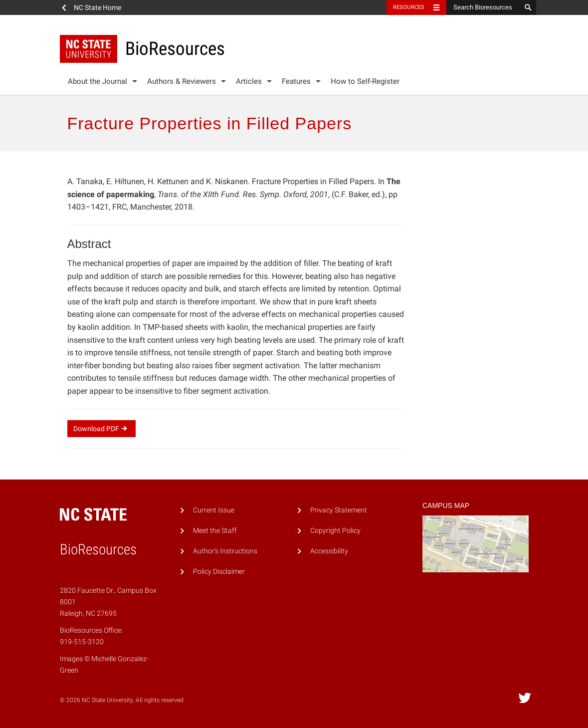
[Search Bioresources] (484, 7)
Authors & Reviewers (182, 81)
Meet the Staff (215, 531)
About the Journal (98, 81)
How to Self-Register (365, 81)
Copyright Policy (335, 531)
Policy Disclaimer (219, 572)
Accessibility (329, 551)
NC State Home (98, 7)
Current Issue (214, 510)
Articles (249, 81)
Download (101, 429)
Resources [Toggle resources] (409, 7)
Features (296, 81)
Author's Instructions (225, 551)
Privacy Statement (339, 510)
